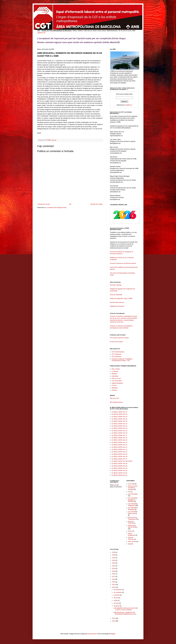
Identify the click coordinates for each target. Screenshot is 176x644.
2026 (114, 552)
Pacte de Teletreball (116, 295)
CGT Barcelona (116, 357)
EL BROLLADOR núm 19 (119, 431)
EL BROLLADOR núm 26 (119, 414)
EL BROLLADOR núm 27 (119, 412)
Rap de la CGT (115, 398)
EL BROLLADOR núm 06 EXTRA (122, 461)
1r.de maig (131, 484)
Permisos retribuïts (116, 285)
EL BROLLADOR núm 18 (119, 433)
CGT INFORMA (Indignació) (133, 505)
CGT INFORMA (133, 494)
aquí (115, 485)
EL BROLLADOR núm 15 (119, 440)
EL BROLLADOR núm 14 (119, 442)
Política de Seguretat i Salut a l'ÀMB (121, 299)
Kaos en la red (116, 378)
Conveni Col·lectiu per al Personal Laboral (123, 263)
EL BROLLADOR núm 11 (119, 449)
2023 (114, 560)
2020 (114, 568)
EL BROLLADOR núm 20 (119, 428)
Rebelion (114, 374)
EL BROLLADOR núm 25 (119, 417)
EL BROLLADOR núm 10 (119, 452)
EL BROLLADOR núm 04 (119, 468)
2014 (114, 585)
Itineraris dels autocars (117, 302)
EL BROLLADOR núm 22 (119, 424)
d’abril (116, 600)
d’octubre (117, 595)
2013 (114, 587)
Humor (130, 531)
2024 (114, 558)
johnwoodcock (92, 634)
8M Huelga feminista (116, 402)
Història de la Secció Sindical (133, 526)
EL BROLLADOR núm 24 (119, 419)
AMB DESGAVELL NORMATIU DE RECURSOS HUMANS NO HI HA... (125, 613)
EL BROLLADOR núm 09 (119, 454)
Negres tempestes (117, 383)
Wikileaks (115, 388)
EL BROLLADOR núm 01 (119, 475)
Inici (70, 204)
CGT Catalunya (116, 354)
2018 (114, 574)
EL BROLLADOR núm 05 (119, 466)
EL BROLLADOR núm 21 (119, 426)
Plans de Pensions (131, 538)
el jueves (114, 390)
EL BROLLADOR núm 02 (119, 473)
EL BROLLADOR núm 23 (119, 421)
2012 (114, 618)
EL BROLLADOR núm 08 (119, 457)
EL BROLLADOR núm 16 (119, 438)
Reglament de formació (124, 307)
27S (129, 492)
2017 (114, 577)
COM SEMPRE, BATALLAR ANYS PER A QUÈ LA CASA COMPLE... (126, 609)
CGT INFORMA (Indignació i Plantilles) (133, 500)
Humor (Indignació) (132, 534)
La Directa (115, 371)
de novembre (118, 592)
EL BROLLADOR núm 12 (119, 447)
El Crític (114, 385)
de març (116, 603)
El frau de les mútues (116, 342)
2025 (114, 555)
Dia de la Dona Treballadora (133, 518)
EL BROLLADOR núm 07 (119, 459)
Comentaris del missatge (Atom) (57, 208)
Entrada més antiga (96, 204)
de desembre (118, 590)
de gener (117, 606)
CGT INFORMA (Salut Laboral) (133, 513)
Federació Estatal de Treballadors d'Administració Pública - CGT (122, 360)
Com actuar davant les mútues (119, 338)
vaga (129, 544)
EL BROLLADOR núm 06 (119, 464)
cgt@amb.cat (41, 33)
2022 (114, 563)
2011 (114, 621)
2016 (114, 579)
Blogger (113, 634)
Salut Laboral (132, 542)
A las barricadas (117, 381)
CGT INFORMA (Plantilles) (133, 509)
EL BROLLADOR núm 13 (119, 445)
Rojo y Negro (116, 369)
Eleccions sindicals (131, 522)
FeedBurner (128, 105)
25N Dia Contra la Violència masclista (133, 488)
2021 (114, 566)
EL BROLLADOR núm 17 (119, 435)
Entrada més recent (44, 204)
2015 (114, 582)
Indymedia (115, 376)
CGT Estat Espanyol (118, 352)
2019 (114, 571)
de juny (116, 598)
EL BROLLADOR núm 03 (119, 471)
